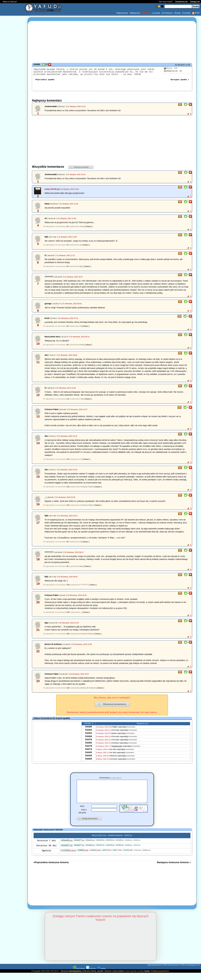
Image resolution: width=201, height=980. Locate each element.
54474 (88, 756)
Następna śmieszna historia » (174, 869)
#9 (67, 347)
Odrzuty (146, 13)
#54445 (67, 847)
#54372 (137, 852)
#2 (67, 229)
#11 (68, 401)
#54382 (120, 852)
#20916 (95, 857)
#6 (67, 328)
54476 (88, 745)
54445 (88, 760)
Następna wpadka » (180, 82)
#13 (68, 489)
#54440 (100, 847)
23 (173, 71)
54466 (88, 741)
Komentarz (110, 780)
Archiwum (167, 13)
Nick (82, 813)
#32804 (146, 857)
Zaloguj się (195, 2)
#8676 (107, 857)
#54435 (120, 847)
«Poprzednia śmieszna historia (51, 869)
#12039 (68, 857)
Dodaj (177, 13)
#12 (68, 461)
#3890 (83, 857)
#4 (67, 247)
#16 (68, 614)
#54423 (110, 847)
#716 (137, 857)
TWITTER (91, 976)
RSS (196, 13)
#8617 (117, 857)
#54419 (90, 847)
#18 (68, 587)
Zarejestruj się (181, 2)
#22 (68, 690)
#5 (67, 269)
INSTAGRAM (79, 976)
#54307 (67, 852)
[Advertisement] (12, 490)
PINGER (101, 976)
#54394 (129, 852)
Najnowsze (122, 13)
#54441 (100, 852)
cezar (47, 191)
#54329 (110, 852)
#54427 (79, 847)
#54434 (137, 847)
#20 (68, 636)
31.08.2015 (180, 65)
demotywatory (75, 978)
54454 (88, 734)
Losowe (156, 13)
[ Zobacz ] (89, 229)
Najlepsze (135, 13)
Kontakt (186, 13)
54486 (88, 730)
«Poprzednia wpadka (45, 82)
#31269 (128, 857)
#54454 (129, 847)
